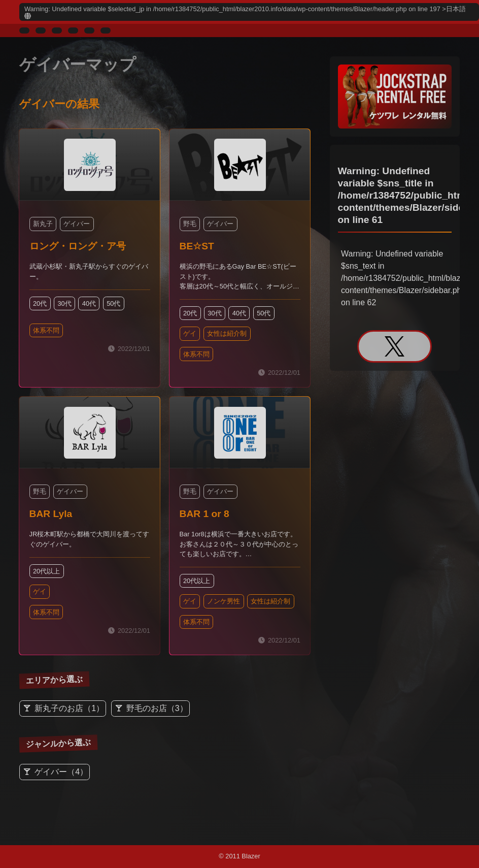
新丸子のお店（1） (69, 709)
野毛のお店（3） (157, 709)
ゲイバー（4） (61, 772)
